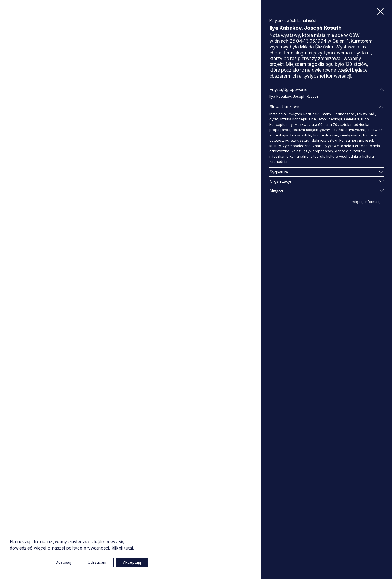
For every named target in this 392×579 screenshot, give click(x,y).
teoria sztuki (301, 135)
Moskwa (302, 124)
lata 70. (332, 124)
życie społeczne (297, 146)
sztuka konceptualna (298, 119)
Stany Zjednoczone (338, 114)
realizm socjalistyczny (311, 130)
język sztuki (300, 140)
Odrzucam (97, 562)
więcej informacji (367, 202)
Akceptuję (132, 562)
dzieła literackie (354, 146)
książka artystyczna (349, 130)
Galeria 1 (351, 119)
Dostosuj (63, 562)
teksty (362, 114)
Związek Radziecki (304, 114)
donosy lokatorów (350, 151)
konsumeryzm (351, 140)
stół (372, 114)
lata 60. (317, 124)
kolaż (296, 151)
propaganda (280, 130)
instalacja (278, 114)
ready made (350, 135)
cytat (274, 119)
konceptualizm (326, 135)
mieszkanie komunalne (289, 156)
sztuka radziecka (355, 124)
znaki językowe (326, 146)
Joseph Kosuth (305, 96)
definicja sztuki (324, 140)
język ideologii (330, 119)
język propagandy (318, 151)
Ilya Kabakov (280, 96)
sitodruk (317, 156)
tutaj (128, 548)
